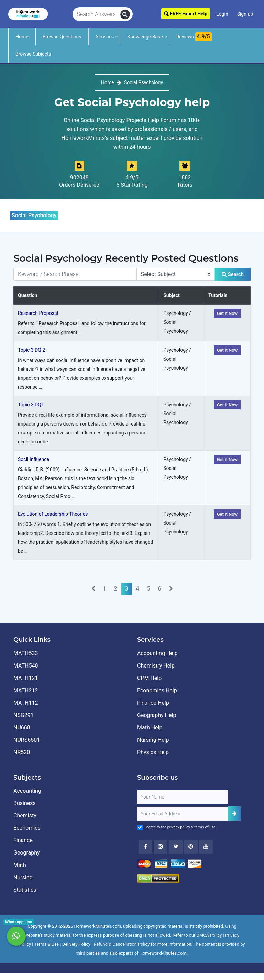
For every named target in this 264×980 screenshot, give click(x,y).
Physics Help (153, 752)
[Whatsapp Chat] (16, 936)
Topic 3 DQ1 (31, 405)
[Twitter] (176, 847)
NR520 (22, 752)
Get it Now (227, 313)
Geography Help (157, 715)
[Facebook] (145, 847)
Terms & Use (46, 944)
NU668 (22, 728)
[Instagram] (161, 847)
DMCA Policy (209, 935)
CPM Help (149, 678)
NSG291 (24, 715)
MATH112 (26, 703)
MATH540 (26, 666)
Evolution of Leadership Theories (53, 514)
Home (22, 37)
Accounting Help (157, 653)
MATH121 (26, 678)
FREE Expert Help (186, 14)
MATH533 (26, 653)
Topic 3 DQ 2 (31, 350)
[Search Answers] (96, 14)
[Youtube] (191, 847)
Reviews (194, 37)
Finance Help (153, 703)
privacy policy (179, 827)
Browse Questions (62, 37)
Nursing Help (153, 740)
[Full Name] (183, 797)
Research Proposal (38, 313)
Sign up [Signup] (245, 14)
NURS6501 (27, 740)
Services (105, 37)
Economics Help (157, 690)
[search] (125, 14)
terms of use (205, 827)
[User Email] (183, 814)
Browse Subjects (33, 54)
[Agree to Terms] (140, 827)
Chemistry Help (156, 666)
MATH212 (26, 690)
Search (233, 274)
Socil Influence (34, 459)
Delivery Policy (76, 944)
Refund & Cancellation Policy (122, 944)
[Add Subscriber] (234, 813)
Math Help (150, 728)
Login (222, 14)
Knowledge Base (145, 37)
